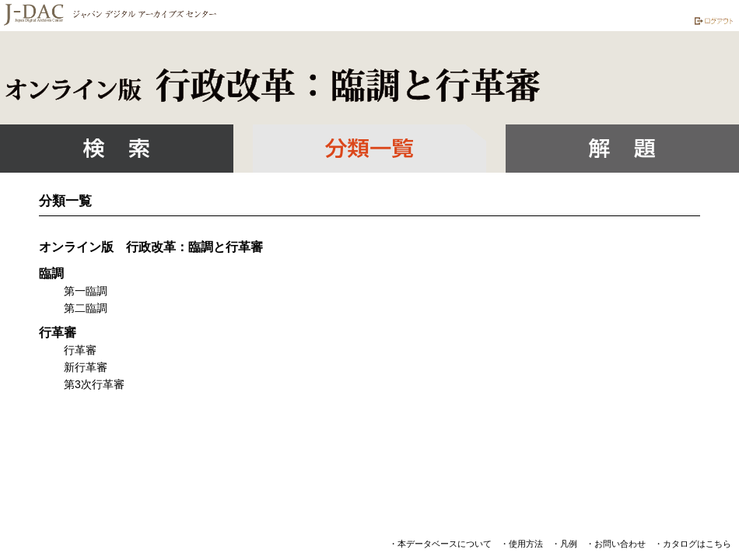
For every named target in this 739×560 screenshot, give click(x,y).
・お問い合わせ (616, 544)
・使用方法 (522, 544)
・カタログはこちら (693, 544)
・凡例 (564, 544)
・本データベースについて (440, 544)
